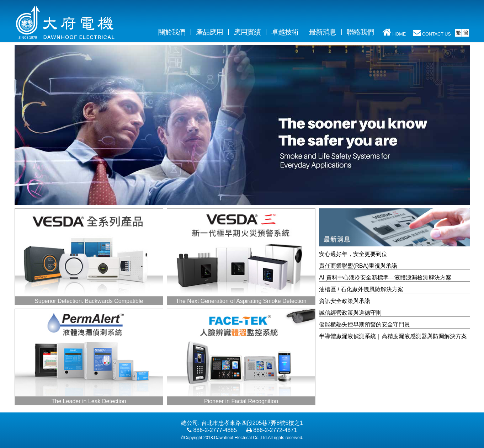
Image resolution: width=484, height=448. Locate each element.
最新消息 (323, 32)
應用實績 (247, 32)
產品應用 (209, 32)
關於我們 (174, 32)
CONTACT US (432, 33)
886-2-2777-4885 (215, 430)
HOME (394, 32)
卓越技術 (285, 32)
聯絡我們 (360, 32)
